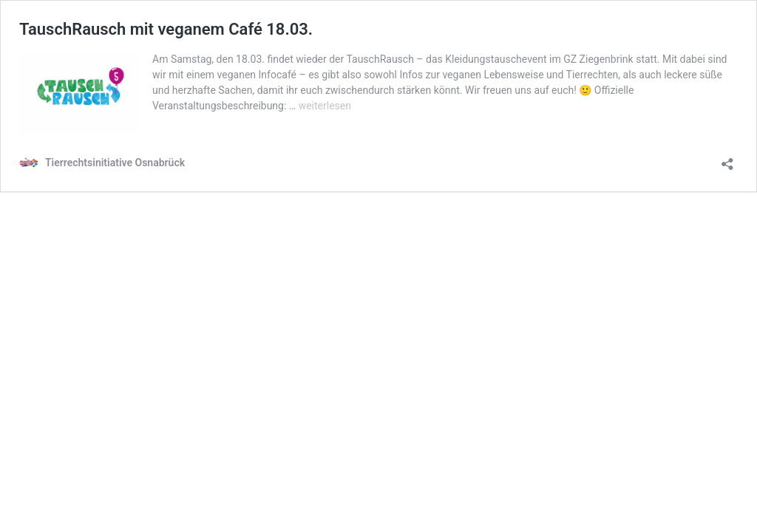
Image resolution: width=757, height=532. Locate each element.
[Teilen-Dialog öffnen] (727, 159)
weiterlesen (325, 106)
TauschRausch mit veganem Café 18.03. (166, 29)
